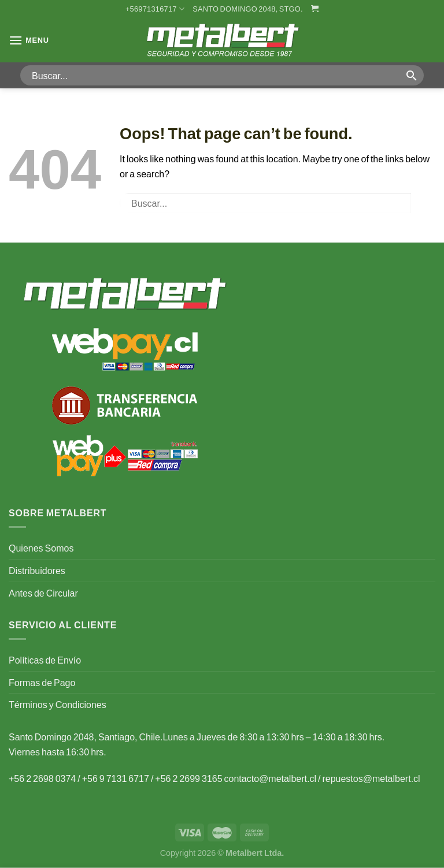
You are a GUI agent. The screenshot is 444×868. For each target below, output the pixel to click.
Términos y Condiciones (58, 704)
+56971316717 (155, 9)
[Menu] (29, 40)
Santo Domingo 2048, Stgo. (248, 9)
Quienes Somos (41, 548)
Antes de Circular (43, 593)
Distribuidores (37, 570)
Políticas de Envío (45, 660)
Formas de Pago (42, 682)
